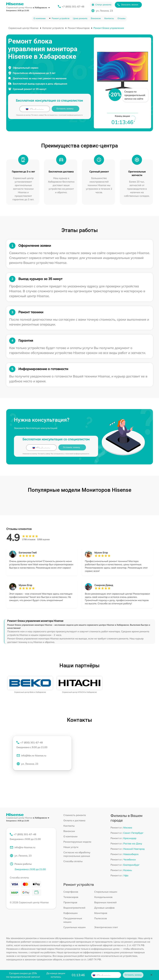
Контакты (109, 18)
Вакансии (96, 18)
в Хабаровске (41, 8)
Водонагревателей (74, 908)
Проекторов (70, 902)
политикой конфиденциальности (71, 115)
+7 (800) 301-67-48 (73, 7)
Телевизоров (71, 897)
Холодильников (103, 897)
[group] (30, 685)
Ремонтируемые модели (77, 842)
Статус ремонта (101, 5)
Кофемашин (71, 913)
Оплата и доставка (74, 820)
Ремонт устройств (61, 18)
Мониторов (101, 913)
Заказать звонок (128, 5)
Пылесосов (101, 918)
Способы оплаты (73, 861)
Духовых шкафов (104, 908)
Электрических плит (106, 927)
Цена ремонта (80, 18)
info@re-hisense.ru (23, 847)
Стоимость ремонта (75, 815)
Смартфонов (71, 892)
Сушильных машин (75, 927)
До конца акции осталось (56, 975)
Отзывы (122, 18)
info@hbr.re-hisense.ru (31, 755)
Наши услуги (71, 847)
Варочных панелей (105, 902)
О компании (39, 18)
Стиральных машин (106, 892)
